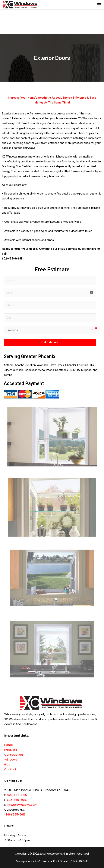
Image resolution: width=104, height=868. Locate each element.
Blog (7, 764)
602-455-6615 (17, 800)
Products (11, 750)
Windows (11, 759)
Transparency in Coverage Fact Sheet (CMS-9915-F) (52, 861)
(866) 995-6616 (15, 814)
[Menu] (99, 5)
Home (9, 745)
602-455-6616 (11, 259)
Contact (10, 769)
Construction (14, 755)
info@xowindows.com (22, 805)
